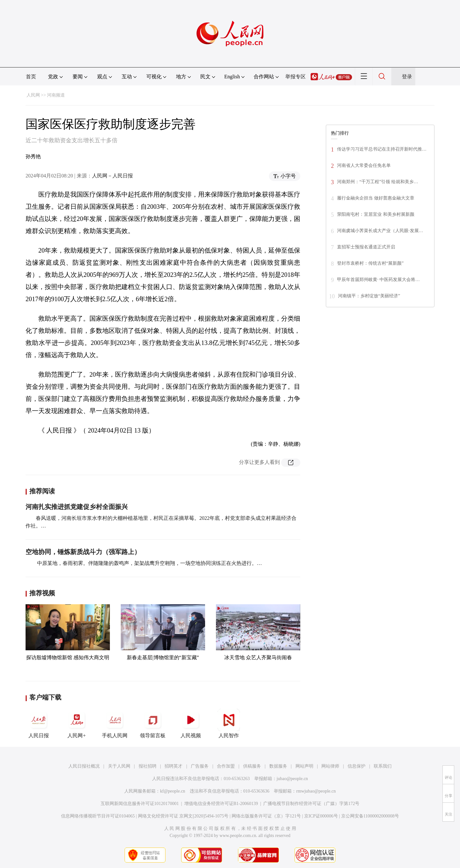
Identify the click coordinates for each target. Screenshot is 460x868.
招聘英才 (173, 766)
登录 (407, 77)
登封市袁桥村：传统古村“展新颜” (370, 263)
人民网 (33, 95)
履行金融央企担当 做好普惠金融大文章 (376, 198)
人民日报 (39, 723)
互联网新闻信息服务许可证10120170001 (140, 804)
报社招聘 (148, 766)
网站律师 (330, 766)
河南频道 (56, 95)
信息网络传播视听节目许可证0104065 (98, 816)
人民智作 (229, 723)
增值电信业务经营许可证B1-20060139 (221, 804)
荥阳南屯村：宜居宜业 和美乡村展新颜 (376, 214)
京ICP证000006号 (321, 816)
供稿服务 (252, 766)
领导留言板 (153, 723)
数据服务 (278, 766)
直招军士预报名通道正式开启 (366, 247)
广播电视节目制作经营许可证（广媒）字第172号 (311, 804)
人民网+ (77, 723)
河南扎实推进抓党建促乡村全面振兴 (77, 507)
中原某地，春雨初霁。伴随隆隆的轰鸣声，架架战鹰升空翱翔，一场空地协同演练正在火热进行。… (149, 563)
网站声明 (304, 766)
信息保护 (356, 766)
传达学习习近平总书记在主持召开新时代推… (382, 149)
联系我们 (383, 766)
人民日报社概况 (84, 766)
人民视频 (191, 723)
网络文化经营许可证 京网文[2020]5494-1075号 (183, 816)
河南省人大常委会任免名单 (364, 165)
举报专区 (295, 77)
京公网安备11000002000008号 (370, 816)
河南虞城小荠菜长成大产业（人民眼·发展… (380, 231)
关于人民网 (119, 766)
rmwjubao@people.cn (316, 791)
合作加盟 (226, 766)
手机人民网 (115, 723)
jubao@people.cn (292, 779)
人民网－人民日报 (112, 176)
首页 (31, 77)
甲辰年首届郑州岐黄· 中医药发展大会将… (378, 280)
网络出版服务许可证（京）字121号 (266, 816)
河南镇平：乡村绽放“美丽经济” (369, 296)
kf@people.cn (173, 791)
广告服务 (200, 766)
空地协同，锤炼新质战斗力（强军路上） (83, 552)
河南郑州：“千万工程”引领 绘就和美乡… (378, 182)
